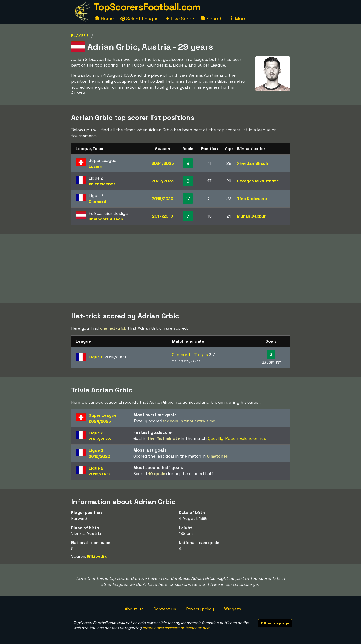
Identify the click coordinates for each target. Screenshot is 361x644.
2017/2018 (163, 216)
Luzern (95, 166)
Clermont (98, 202)
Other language (275, 623)
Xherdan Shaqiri (253, 163)
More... (239, 19)
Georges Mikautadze (258, 181)
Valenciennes (102, 184)
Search (212, 19)
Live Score (180, 19)
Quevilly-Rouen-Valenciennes (237, 438)
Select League (140, 19)
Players (80, 36)
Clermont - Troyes (190, 355)
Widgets (233, 609)
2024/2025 (163, 163)
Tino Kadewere (252, 199)
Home (104, 19)
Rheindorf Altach (106, 219)
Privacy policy (200, 609)
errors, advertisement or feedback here (176, 628)
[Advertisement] (180, 269)
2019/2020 (163, 199)
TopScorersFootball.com (147, 7)
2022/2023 (163, 181)
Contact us (165, 609)
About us (134, 609)
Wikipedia (97, 556)
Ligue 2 (107, 357)
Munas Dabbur (251, 216)
